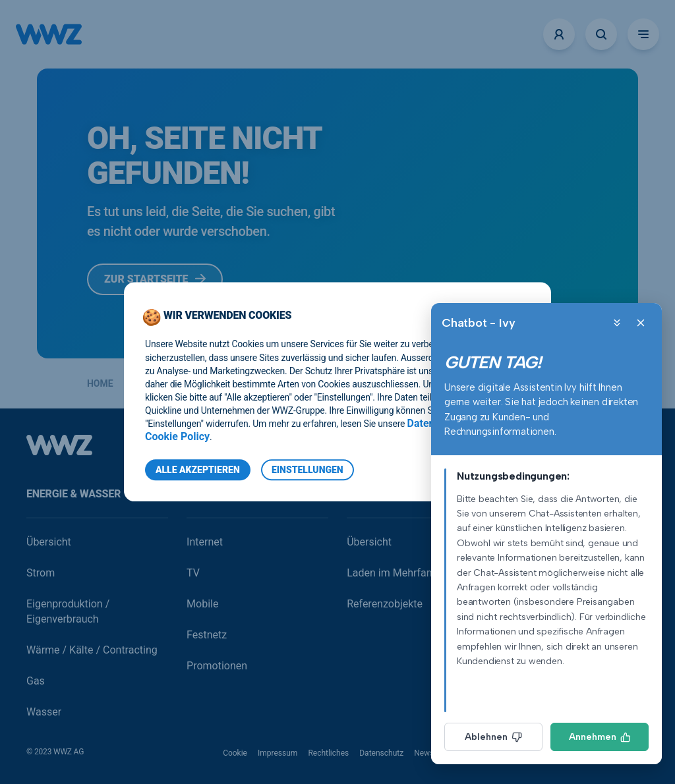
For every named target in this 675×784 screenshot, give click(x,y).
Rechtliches (328, 753)
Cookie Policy (177, 437)
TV (193, 573)
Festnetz (207, 635)
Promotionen (217, 666)
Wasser (44, 712)
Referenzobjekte (385, 604)
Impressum (278, 753)
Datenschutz (381, 753)
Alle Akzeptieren (198, 470)
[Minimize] (617, 323)
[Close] (641, 323)
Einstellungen (308, 470)
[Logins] (559, 34)
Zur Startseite (155, 279)
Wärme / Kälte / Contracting (92, 650)
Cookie (235, 753)
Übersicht (49, 542)
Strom (41, 573)
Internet (205, 542)
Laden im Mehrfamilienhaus (412, 573)
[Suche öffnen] (601, 34)
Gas (36, 681)
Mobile (202, 604)
